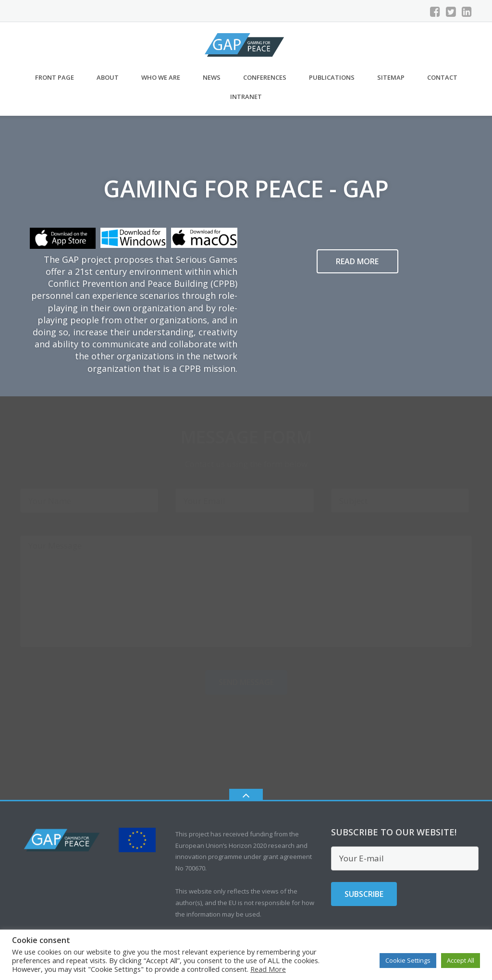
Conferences (265, 77)
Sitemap (391, 77)
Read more (357, 261)
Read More (268, 969)
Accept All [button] (461, 960)
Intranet (246, 97)
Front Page (55, 77)
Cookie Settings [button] (408, 960)
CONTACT (442, 77)
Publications (332, 77)
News (212, 77)
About (108, 77)
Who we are (161, 77)
